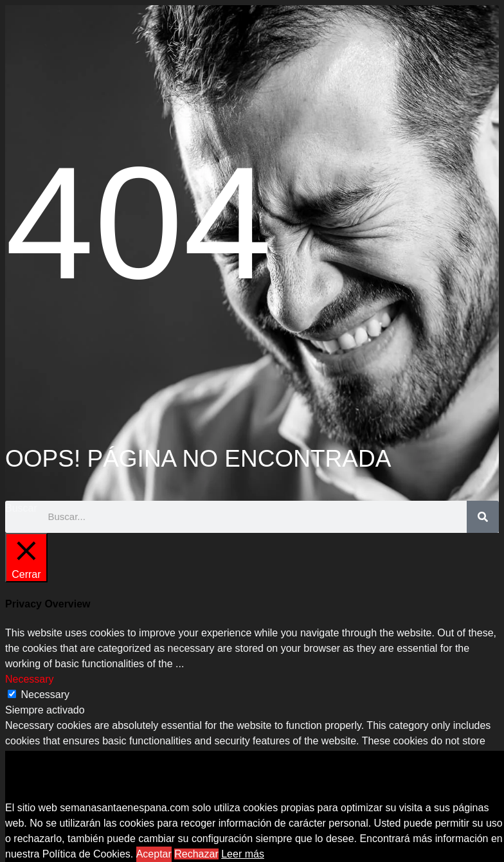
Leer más (243, 854)
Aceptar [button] (154, 854)
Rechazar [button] (196, 854)
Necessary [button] (30, 679)
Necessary (45, 695)
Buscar (21, 508)
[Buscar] (483, 517)
